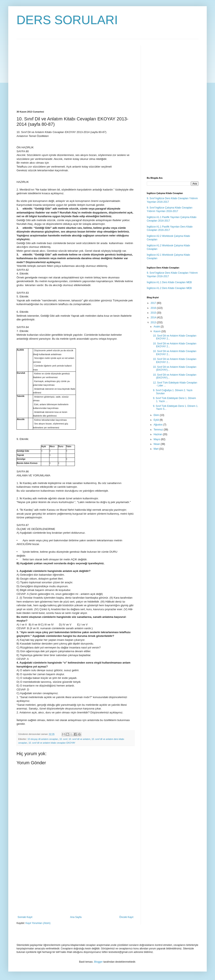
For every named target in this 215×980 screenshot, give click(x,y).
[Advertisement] (51, 74)
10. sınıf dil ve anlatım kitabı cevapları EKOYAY (52, 743)
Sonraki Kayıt (25, 917)
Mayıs (157, 439)
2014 (154, 317)
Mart (156, 449)
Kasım (157, 331)
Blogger (98, 962)
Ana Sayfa (76, 917)
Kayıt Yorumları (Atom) (38, 923)
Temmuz (159, 430)
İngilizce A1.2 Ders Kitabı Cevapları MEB (169, 288)
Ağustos (158, 425)
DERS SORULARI (67, 20)
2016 (154, 308)
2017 (154, 303)
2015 (154, 313)
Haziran (158, 434)
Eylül (157, 420)
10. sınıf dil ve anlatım (79, 739)
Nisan (157, 444)
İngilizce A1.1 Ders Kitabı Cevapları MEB (169, 282)
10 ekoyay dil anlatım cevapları (43, 739)
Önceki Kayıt (126, 917)
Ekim (157, 415)
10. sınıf (63, 739)
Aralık (157, 327)
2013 (154, 322)
